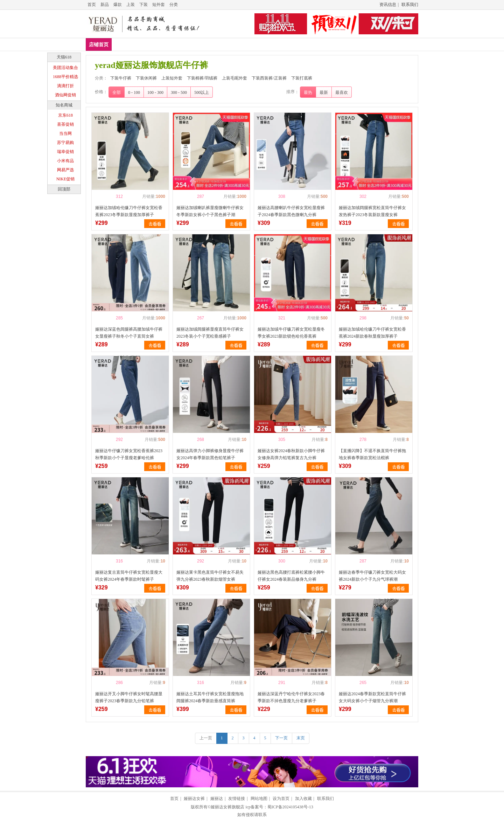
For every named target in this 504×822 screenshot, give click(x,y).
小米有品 (65, 161)
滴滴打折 (65, 86)
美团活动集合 (65, 68)
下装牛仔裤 (129, 44)
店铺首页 (99, 45)
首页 (92, 5)
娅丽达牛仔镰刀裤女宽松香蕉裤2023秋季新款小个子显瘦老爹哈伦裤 (129, 454)
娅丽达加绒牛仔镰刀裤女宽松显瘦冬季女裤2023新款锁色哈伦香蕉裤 (291, 333)
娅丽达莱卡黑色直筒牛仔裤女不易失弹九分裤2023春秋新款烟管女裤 (210, 576)
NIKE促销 (66, 179)
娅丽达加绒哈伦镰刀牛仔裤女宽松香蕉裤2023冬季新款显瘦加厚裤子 (129, 211)
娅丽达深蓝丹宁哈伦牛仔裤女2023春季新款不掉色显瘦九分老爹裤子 (291, 697)
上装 (131, 5)
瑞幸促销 (65, 152)
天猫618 (64, 57)
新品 (105, 5)
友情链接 (237, 799)
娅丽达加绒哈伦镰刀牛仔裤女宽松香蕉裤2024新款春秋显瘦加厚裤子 (372, 333)
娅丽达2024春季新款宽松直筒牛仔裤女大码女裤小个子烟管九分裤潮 (372, 697)
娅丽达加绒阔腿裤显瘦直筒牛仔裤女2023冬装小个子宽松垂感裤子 (210, 333)
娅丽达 (217, 799)
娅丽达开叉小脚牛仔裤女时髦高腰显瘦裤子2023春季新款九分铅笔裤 (129, 697)
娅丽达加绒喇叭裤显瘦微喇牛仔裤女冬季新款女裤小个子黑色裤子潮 (210, 211)
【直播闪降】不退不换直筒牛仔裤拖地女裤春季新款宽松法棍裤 (372, 454)
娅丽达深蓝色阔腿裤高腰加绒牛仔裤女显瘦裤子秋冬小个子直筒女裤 (129, 333)
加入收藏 (303, 799)
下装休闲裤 (164, 44)
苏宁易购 (65, 143)
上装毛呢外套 (284, 44)
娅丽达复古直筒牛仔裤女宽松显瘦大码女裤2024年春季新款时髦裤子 (129, 576)
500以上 (202, 92)
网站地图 (259, 799)
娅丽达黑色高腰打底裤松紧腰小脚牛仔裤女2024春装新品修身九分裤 (291, 576)
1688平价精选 (65, 77)
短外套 (159, 5)
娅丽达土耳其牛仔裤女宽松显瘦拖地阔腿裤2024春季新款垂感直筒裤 (210, 697)
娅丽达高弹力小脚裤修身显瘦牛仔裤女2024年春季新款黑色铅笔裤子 (210, 454)
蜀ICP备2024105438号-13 (290, 807)
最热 (308, 92)
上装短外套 (200, 44)
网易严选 (65, 170)
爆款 (118, 5)
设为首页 (281, 799)
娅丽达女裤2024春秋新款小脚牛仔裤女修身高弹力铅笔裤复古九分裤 (291, 454)
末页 (301, 738)
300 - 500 (179, 92)
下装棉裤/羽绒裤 (241, 44)
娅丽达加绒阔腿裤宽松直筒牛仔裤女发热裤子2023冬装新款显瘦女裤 (372, 211)
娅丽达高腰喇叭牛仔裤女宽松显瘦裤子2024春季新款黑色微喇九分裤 (291, 211)
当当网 (65, 133)
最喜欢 (342, 92)
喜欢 (107, 196)
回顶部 (64, 189)
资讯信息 (388, 5)
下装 (143, 5)
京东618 (65, 115)
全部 (117, 92)
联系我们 (410, 5)
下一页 (281, 738)
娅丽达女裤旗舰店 (227, 807)
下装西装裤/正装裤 (330, 44)
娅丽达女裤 (194, 799)
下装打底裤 (373, 44)
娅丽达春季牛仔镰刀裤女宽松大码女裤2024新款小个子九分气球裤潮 (372, 576)
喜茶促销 (65, 124)
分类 (174, 5)
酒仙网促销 (65, 95)
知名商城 (64, 105)
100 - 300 (155, 92)
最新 (324, 92)
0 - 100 (134, 92)
